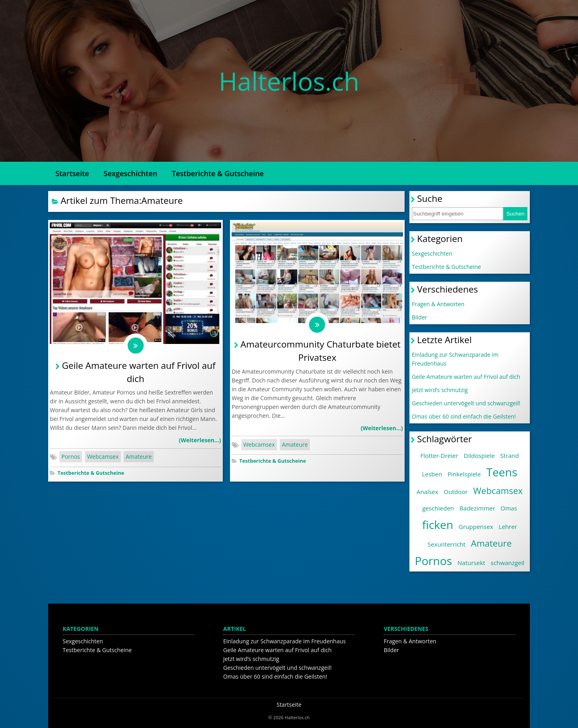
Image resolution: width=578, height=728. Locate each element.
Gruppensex (476, 527)
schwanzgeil (508, 563)
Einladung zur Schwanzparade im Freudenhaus (455, 359)
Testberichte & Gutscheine (218, 173)
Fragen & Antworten (438, 304)
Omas (509, 508)
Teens (502, 472)
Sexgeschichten (130, 173)
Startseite (72, 173)
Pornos (71, 457)
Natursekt (471, 563)
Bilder (419, 317)
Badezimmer (477, 508)
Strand (509, 456)
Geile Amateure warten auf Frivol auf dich (466, 377)
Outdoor (456, 492)
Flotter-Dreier (439, 456)
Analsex (427, 492)
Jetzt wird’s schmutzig (440, 390)
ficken (438, 525)
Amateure (139, 457)
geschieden (438, 508)
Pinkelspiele (464, 474)
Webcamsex (103, 457)
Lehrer (508, 527)
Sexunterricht (446, 544)
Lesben (432, 474)
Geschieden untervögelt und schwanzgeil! (466, 403)
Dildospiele (479, 456)
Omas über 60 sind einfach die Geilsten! (464, 416)
